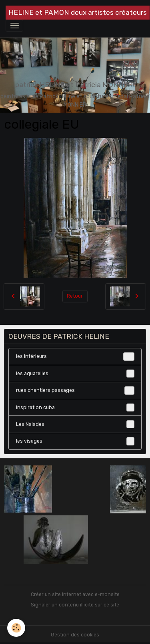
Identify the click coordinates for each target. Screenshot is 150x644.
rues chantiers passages (75, 390)
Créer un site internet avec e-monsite (75, 594)
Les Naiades (75, 424)
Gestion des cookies (75, 635)
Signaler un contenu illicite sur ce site (75, 605)
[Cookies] (16, 628)
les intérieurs (75, 356)
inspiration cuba (75, 407)
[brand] (78, 13)
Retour (75, 296)
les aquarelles (75, 374)
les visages (75, 441)
